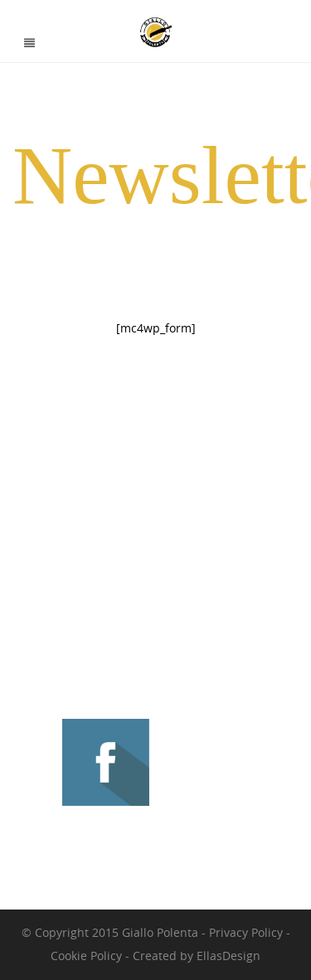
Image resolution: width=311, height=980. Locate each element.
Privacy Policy (246, 932)
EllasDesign (228, 956)
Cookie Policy (86, 956)
